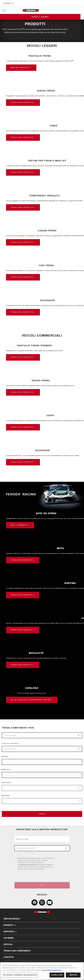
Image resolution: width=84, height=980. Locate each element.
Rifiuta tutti (73, 975)
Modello (6, 770)
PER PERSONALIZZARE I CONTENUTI (43, 855)
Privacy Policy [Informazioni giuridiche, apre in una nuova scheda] (57, 970)
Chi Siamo (9, 938)
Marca (5, 757)
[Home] (31, 10)
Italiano (7, 3)
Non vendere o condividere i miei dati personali (20, 975)
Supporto (10, 932)
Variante (7, 783)
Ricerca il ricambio (42, 17)
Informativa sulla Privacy (29, 865)
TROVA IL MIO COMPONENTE (17, 951)
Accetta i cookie (57, 975)
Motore (6, 796)
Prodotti (10, 925)
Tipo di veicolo (10, 744)
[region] (42, 971)
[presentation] (34, 876)
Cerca (42, 814)
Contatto (9, 957)
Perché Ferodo (12, 919)
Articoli (8, 944)
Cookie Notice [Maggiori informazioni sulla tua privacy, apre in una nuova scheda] (47, 970)
